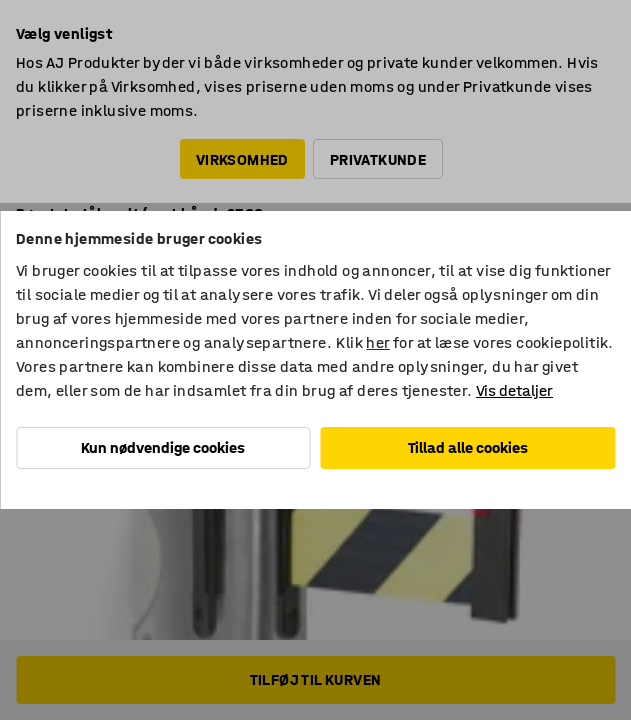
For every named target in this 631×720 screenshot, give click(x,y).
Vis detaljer (514, 390)
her (377, 342)
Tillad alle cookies (468, 447)
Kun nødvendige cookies (163, 447)
